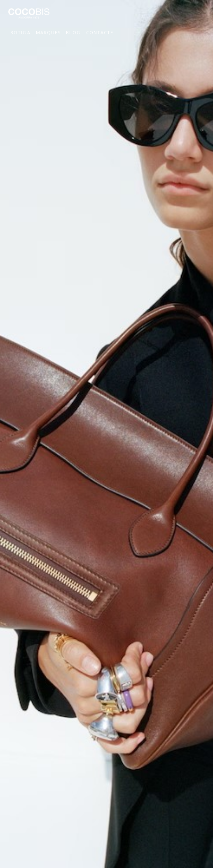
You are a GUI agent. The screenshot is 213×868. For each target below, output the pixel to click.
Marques (48, 32)
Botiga (20, 32)
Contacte (100, 32)
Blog (73, 32)
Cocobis (29, 17)
